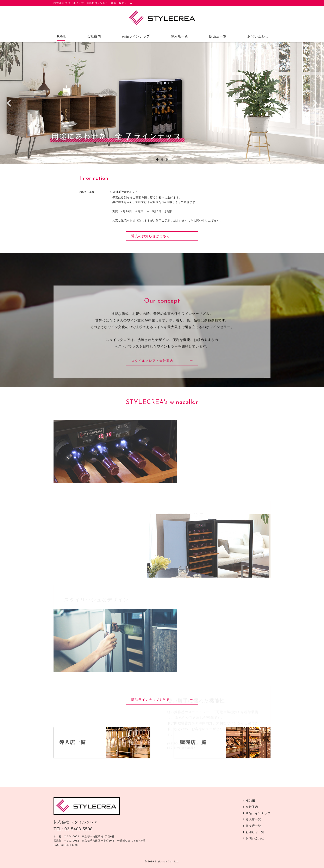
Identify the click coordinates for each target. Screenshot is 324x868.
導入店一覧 (179, 36)
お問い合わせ (258, 36)
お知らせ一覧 (253, 832)
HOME (61, 36)
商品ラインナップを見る (162, 700)
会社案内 (94, 36)
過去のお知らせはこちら (162, 236)
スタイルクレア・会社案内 (162, 411)
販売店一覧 (218, 36)
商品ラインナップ (136, 36)
